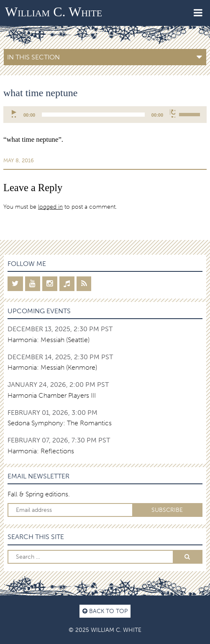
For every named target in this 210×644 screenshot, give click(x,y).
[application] (105, 115)
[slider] (93, 115)
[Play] (14, 113)
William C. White (54, 12)
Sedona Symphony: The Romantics (60, 423)
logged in (50, 207)
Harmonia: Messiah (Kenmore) (52, 367)
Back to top (105, 611)
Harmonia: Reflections (41, 451)
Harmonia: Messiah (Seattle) (49, 340)
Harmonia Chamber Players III (52, 395)
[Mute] (173, 113)
